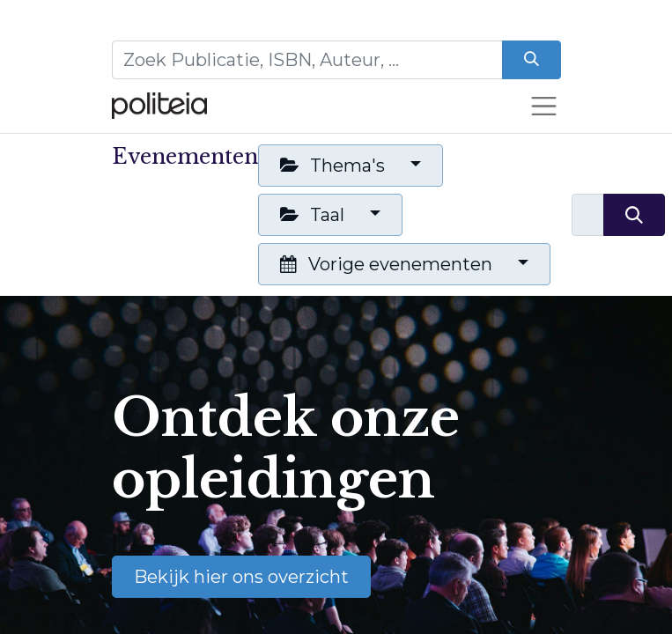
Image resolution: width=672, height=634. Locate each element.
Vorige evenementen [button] (388, 264)
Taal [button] (314, 215)
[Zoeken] (532, 60)
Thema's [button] (335, 166)
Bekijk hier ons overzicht (241, 577)
